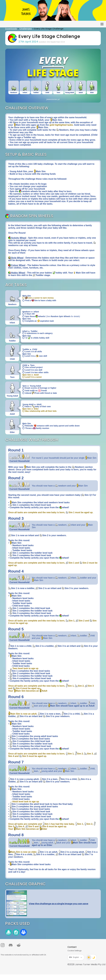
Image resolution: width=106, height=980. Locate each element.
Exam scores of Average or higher (39, 388)
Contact (72, 947)
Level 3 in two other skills (35, 372)
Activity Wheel (19, 238)
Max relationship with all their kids (39, 411)
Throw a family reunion (36, 428)
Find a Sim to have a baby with (39, 300)
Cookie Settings (75, 951)
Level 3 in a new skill (35, 356)
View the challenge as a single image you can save (59, 904)
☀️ (89, 957)
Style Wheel (17, 258)
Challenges (26, 29)
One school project (33, 367)
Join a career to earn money (38, 298)
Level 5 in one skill (32, 370)
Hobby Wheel (18, 273)
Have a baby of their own (37, 406)
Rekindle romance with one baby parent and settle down (51, 426)
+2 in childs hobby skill (36, 338)
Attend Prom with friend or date (40, 393)
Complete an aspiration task (38, 321)
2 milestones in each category (37, 333)
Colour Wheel (18, 265)
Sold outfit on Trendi (35, 391)
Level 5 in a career (32, 377)
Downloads (11, 29)
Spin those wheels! (51, 316)
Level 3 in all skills (32, 352)
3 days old (28, 314)
